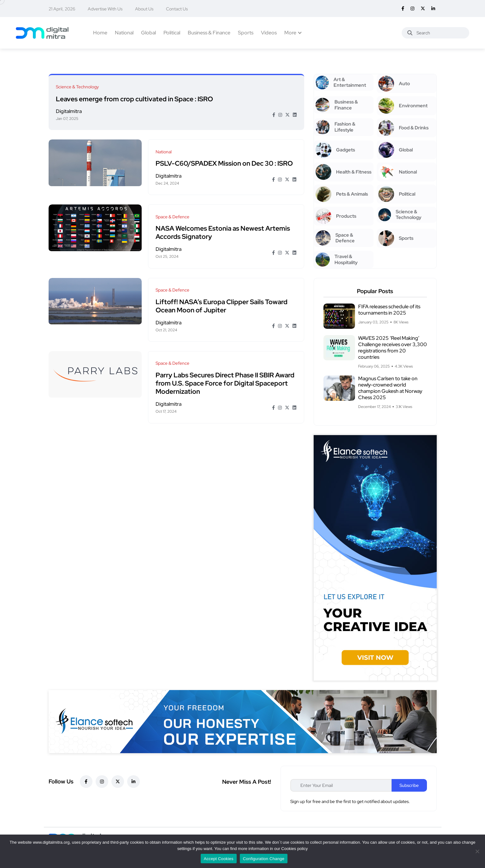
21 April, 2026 (62, 9)
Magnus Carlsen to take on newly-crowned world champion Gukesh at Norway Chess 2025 (390, 388)
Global (148, 33)
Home (100, 33)
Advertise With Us (105, 9)
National (124, 33)
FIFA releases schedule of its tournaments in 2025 (389, 310)
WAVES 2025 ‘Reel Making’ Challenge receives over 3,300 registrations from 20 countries (393, 348)
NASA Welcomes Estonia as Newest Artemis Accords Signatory (223, 229)
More (290, 33)
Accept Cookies (219, 859)
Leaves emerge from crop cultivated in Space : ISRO (135, 98)
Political (172, 33)
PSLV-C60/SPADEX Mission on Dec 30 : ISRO (225, 161)
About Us (144, 9)
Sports (246, 33)
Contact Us (177, 9)
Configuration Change (264, 859)
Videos (269, 33)
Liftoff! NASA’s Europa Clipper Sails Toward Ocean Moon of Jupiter (222, 301)
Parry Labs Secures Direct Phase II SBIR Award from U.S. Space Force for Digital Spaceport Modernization (226, 377)
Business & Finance (209, 33)
